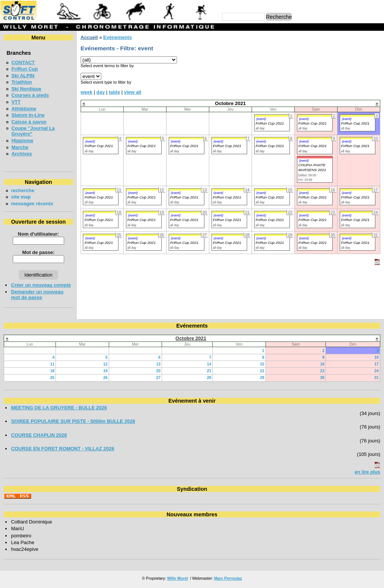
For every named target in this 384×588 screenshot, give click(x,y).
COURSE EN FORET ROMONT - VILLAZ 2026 (62, 449)
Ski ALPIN (23, 76)
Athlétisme (24, 109)
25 (52, 378)
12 (105, 364)
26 (105, 378)
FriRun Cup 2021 (270, 123)
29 (262, 378)
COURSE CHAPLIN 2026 (39, 435)
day (100, 92)
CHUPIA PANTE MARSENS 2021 (312, 167)
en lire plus (367, 472)
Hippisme (22, 141)
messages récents (32, 204)
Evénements (117, 37)
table (114, 92)
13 (159, 364)
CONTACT (23, 62)
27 (159, 378)
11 (52, 364)
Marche (20, 147)
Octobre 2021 (191, 338)
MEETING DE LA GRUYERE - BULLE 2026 (59, 408)
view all (133, 92)
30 (322, 378)
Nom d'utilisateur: (39, 234)
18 (52, 371)
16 (322, 364)
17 (376, 364)
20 (159, 371)
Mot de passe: (38, 252)
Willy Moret (178, 578)
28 (209, 378)
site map (21, 197)
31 (376, 378)
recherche (22, 190)
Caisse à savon (29, 122)
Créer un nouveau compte (41, 285)
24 (376, 371)
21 (209, 371)
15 (262, 364)
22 (262, 371)
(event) (261, 119)
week (87, 92)
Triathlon (22, 82)
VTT (16, 102)
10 (376, 357)
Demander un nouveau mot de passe (37, 295)
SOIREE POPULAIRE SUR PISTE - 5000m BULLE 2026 (73, 421)
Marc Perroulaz (228, 578)
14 (209, 364)
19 (105, 371)
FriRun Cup (25, 69)
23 (322, 371)
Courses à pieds (30, 95)
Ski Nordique (26, 89)
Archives (22, 154)
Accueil (89, 37)
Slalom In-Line (28, 115)
